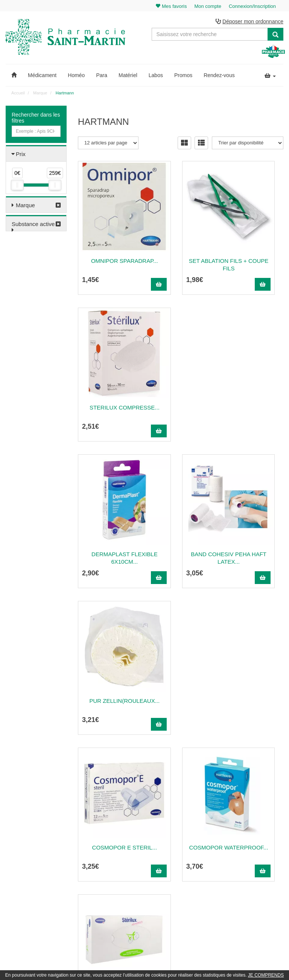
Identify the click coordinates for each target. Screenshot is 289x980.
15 (186, 763)
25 (217, 763)
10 (171, 763)
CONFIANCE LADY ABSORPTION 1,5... (253, 676)
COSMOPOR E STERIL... (109, 529)
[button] (14, 77)
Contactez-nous (190, 830)
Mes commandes (264, 846)
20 (202, 763)
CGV (179, 887)
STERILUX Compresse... (253, 236)
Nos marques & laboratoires (106, 897)
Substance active (33, 225)
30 (232, 763)
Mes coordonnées (264, 854)
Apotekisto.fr (228, 964)
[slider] (17, 187)
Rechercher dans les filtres (36, 119)
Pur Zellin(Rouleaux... (253, 382)
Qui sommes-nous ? (194, 838)
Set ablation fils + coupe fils (181, 236)
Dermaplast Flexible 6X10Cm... (109, 382)
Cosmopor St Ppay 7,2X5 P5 (181, 676)
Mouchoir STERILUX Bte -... (253, 529)
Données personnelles (197, 895)
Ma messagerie (262, 862)
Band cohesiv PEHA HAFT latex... (181, 382)
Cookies (182, 903)
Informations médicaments (201, 862)
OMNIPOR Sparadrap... (109, 236)
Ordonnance (187, 846)
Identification (259, 838)
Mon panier (258, 830)
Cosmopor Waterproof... (181, 529)
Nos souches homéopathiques (108, 888)
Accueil (18, 94)
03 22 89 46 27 (96, 830)
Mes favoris (258, 871)
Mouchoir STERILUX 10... (109, 676)
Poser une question (194, 854)
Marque (25, 207)
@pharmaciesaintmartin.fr (114, 838)
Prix (21, 155)
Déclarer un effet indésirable (202, 871)
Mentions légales (191, 879)
